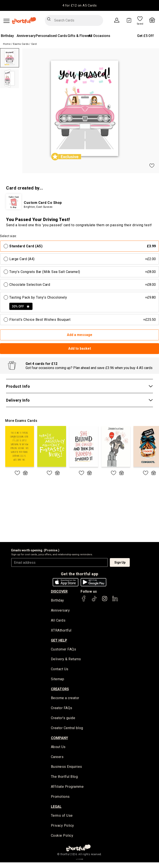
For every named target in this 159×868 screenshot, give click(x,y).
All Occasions (99, 36)
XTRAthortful (61, 631)
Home (7, 44)
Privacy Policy (62, 827)
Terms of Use (62, 817)
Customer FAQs (64, 650)
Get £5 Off (145, 36)
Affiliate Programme (67, 788)
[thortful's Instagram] (105, 601)
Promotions (60, 798)
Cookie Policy (62, 837)
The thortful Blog (64, 778)
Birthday (7, 36)
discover (59, 591)
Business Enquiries (67, 768)
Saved (140, 24)
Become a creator (65, 699)
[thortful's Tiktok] (94, 601)
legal (56, 808)
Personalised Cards (51, 36)
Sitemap (58, 680)
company (59, 739)
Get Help (59, 641)
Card (34, 44)
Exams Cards (21, 44)
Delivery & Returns (66, 660)
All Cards (58, 621)
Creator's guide (63, 719)
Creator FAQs (62, 709)
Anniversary (26, 36)
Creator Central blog (67, 729)
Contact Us (60, 670)
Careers (57, 758)
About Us (58, 748)
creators (60, 689)
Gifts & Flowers (80, 36)
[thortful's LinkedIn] (115, 601)
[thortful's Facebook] (84, 601)
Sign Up (120, 562)
